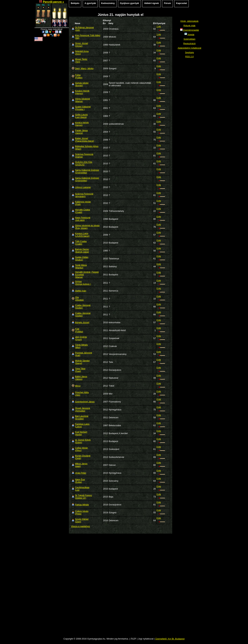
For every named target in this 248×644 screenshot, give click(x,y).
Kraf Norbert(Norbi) (81, 433)
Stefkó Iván (81, 291)
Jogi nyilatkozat (146, 639)
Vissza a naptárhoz (80, 526)
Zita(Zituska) (79, 299)
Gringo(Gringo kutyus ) (83, 283)
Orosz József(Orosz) (82, 45)
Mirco (78, 386)
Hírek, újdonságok (190, 21)
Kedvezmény (108, 3)
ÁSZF (133, 639)
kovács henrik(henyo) (82, 124)
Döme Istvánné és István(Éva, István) (87, 227)
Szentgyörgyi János (85, 402)
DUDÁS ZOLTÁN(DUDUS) (84, 163)
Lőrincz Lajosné (83, 187)
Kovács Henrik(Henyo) (82, 92)
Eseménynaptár (190, 30)
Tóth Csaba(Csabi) (81, 243)
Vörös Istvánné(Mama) (83, 100)
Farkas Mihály (82, 505)
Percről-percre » (53, 2)
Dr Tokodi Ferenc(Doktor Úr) (84, 497)
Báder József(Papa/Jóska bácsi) (85, 140)
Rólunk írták (189, 26)
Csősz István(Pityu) (81, 449)
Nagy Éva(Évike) (80, 481)
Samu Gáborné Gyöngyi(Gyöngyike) (87, 179)
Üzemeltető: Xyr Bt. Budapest (170, 639)
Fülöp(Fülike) (79, 76)
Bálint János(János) (81, 378)
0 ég (159, 42)
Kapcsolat (182, 3)
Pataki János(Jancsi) (81, 132)
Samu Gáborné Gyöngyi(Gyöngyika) (87, 171)
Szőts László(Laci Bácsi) (81, 116)
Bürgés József (82, 322)
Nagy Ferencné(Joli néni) (83, 219)
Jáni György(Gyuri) (81, 338)
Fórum (167, 3)
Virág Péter (81, 473)
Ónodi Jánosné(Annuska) (83, 409)
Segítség (189, 52)
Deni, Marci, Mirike (84, 68)
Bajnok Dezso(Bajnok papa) (82, 251)
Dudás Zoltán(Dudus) (82, 258)
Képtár (189, 35)
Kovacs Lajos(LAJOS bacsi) (82, 235)
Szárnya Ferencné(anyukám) (84, 195)
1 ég (159, 26)
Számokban (190, 39)
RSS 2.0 (189, 57)
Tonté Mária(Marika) (81, 266)
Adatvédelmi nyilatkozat (190, 48)
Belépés (75, 3)
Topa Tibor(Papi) (80, 370)
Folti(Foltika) (79, 330)
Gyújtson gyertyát (129, 3)
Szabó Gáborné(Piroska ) (83, 108)
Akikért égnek (151, 3)
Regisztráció (189, 43)
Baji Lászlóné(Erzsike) (82, 417)
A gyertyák (90, 3)
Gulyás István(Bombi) (82, 84)
